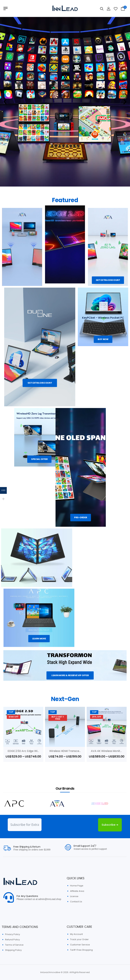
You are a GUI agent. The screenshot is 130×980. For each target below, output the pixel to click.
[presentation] (64, 825)
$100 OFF (14, 717)
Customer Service (80, 945)
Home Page (77, 886)
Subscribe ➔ (104, 825)
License (74, 896)
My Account (76, 934)
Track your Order (79, 939)
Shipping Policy (13, 950)
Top (11, 712)
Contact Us (76, 902)
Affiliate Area (77, 891)
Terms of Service (14, 945)
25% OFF (97, 717)
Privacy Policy (13, 934)
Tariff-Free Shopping (81, 950)
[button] (5, 102)
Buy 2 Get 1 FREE (58, 718)
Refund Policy (12, 940)
